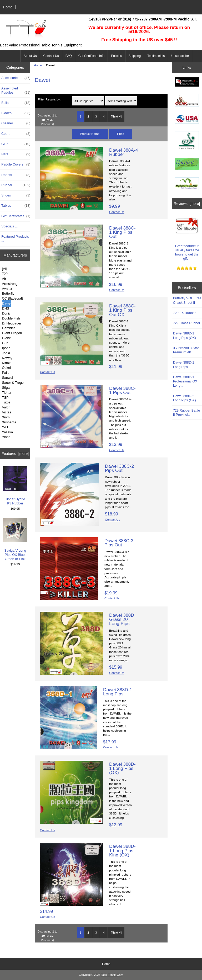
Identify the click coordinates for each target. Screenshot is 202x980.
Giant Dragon (12, 333)
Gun (5, 343)
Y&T (5, 427)
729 (5, 274)
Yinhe (6, 437)
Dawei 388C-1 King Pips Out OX (122, 310)
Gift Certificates (16, 216)
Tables (16, 206)
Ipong (6, 348)
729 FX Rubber (184, 313)
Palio (6, 373)
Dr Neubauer (12, 323)
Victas (7, 412)
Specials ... (9, 226)
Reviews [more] (187, 204)
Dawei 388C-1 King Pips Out (122, 232)
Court (16, 134)
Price (120, 134)
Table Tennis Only (112, 975)
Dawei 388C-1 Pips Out (122, 390)
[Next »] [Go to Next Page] (116, 116)
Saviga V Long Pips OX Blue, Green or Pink (15, 539)
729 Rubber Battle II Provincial (187, 412)
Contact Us (51, 56)
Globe (7, 338)
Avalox (7, 289)
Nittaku (7, 363)
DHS (6, 308)
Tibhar (7, 393)
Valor (6, 407)
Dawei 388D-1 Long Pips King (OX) (122, 850)
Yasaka (8, 432)
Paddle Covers (16, 164)
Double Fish (11, 318)
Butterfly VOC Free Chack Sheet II (187, 300)
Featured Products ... (15, 239)
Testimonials (156, 56)
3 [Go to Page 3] (96, 116)
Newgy (7, 358)
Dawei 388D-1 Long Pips (118, 692)
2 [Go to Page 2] (88, 116)
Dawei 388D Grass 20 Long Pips (122, 619)
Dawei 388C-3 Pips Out (119, 543)
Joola (6, 353)
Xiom (6, 417)
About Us (30, 56)
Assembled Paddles (16, 90)
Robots (16, 175)
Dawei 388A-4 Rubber (123, 152)
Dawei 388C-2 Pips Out (119, 468)
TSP (5, 398)
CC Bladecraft (12, 298)
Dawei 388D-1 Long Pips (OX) (122, 768)
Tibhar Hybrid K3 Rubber (15, 486)
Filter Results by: (49, 99)
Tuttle (6, 402)
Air (4, 279)
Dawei (7, 303)
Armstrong (10, 284)
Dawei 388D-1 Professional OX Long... (185, 381)
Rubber (16, 185)
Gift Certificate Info (91, 56)
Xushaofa (9, 422)
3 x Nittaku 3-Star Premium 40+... (186, 350)
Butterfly (8, 293)
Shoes (16, 195)
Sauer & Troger (13, 383)
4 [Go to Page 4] (104, 116)
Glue (16, 144)
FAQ (69, 56)
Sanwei (8, 378)
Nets (16, 154)
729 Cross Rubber (187, 323)
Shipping (135, 56)
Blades (16, 113)
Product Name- (90, 134)
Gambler (9, 328)
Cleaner (16, 123)
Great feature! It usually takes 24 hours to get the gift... (187, 237)
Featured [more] (15, 454)
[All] (5, 269)
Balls (16, 103)
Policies (116, 56)
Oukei (6, 368)
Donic (6, 313)
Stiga (6, 388)
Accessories (16, 78)
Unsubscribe (180, 56)
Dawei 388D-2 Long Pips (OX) (185, 398)
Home (8, 7)
